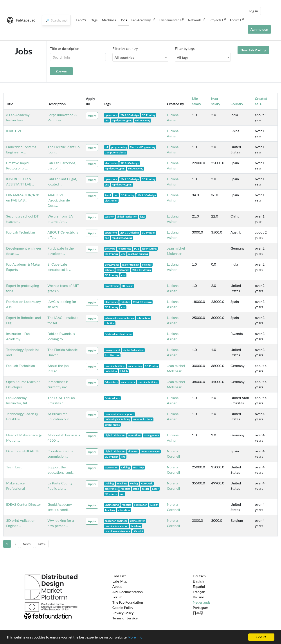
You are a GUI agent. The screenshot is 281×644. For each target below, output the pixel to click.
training (109, 483)
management (112, 350)
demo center (138, 521)
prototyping (112, 286)
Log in (253, 11)
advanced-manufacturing (119, 318)
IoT (106, 147)
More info (135, 637)
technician (111, 371)
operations (111, 115)
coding (134, 483)
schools (109, 270)
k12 (142, 217)
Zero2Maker (112, 265)
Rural (108, 195)
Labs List (119, 576)
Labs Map (120, 581)
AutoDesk (147, 483)
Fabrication (141, 505)
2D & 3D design (130, 115)
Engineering (112, 505)
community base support (119, 414)
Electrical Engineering (143, 147)
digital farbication (133, 350)
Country (237, 104)
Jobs (124, 20)
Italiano (198, 597)
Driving (125, 467)
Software (110, 249)
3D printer (111, 494)
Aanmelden (259, 29)
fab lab (124, 371)
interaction (143, 318)
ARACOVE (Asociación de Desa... (59, 200)
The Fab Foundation (128, 602)
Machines (109, 20)
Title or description (65, 48)
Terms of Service (125, 618)
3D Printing (149, 115)
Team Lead (14, 467)
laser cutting (149, 249)
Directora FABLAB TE (23, 451)
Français (199, 592)
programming (119, 147)
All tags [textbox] (183, 57)
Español (199, 586)
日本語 (198, 613)
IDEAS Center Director (24, 504)
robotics (125, 302)
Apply (92, 116)
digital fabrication (127, 217)
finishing (136, 526)
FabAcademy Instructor (118, 334)
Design (154, 505)
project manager (150, 451)
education (124, 510)
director (133, 451)
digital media (112, 425)
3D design (128, 286)
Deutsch (199, 576)
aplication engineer (116, 521)
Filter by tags (185, 48)
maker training (131, 265)
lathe (136, 489)
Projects (217, 20)
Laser (155, 489)
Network (196, 20)
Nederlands (202, 602)
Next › (27, 544)
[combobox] (140, 57)
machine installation (116, 526)
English (198, 581)
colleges (147, 265)
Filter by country (125, 48)
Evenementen (171, 20)
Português (201, 607)
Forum (237, 20)
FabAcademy (143, 120)
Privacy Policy (123, 613)
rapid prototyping (122, 120)
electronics (111, 163)
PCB (137, 249)
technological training (117, 419)
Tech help (138, 467)
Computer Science (115, 152)
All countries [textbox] (124, 57)
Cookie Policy (123, 607)
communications (143, 419)
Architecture (112, 355)
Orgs (94, 20)
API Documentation (128, 592)
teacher (109, 217)
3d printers (111, 382)
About (117, 586)
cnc (107, 120)
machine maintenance (117, 531)
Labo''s (81, 20)
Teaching (122, 483)
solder (146, 489)
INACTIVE (14, 131)
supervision (111, 467)
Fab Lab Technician (21, 232)
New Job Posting (253, 50)
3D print (138, 531)
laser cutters (128, 382)
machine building (138, 254)
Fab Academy (143, 20)
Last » (42, 544)
